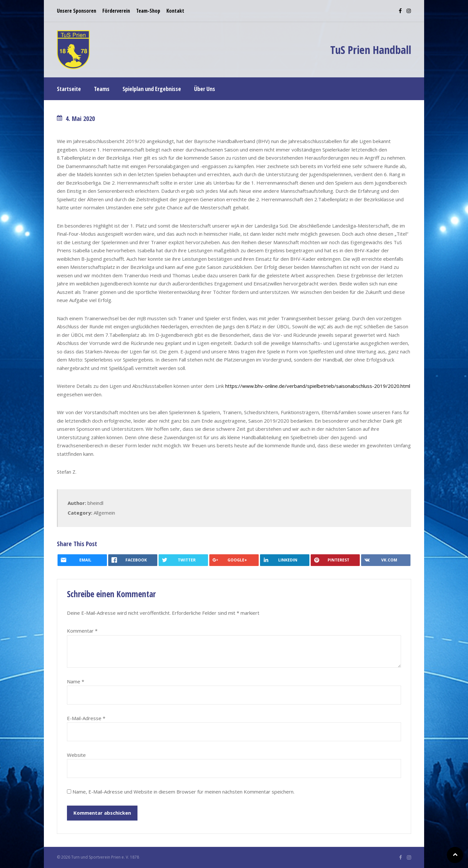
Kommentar (82, 631)
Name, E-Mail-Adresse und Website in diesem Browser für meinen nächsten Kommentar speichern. (183, 792)
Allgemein (104, 513)
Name (76, 681)
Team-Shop (148, 11)
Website (76, 755)
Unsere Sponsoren (77, 11)
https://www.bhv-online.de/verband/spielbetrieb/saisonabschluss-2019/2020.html (318, 386)
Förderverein (116, 11)
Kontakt (175, 11)
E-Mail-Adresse (86, 718)
